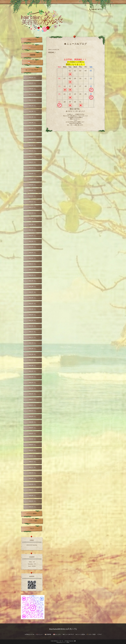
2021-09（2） (33, 349)
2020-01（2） (33, 456)
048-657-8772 (96, 9)
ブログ (32, 529)
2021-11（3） (33, 337)
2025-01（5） (33, 151)
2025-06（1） (33, 123)
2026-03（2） (33, 78)
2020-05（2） (33, 433)
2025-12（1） (33, 94)
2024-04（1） (33, 185)
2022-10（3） (33, 275)
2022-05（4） (33, 303)
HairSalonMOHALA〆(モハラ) (63, 629)
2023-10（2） (33, 213)
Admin (68, 642)
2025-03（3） (33, 140)
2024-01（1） (33, 196)
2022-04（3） (33, 309)
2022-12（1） (33, 264)
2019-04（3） (33, 507)
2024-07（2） (33, 179)
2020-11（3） (33, 405)
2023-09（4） (33, 219)
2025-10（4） (33, 106)
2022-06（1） (33, 298)
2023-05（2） (33, 236)
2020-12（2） (33, 400)
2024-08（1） (33, 174)
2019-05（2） (33, 501)
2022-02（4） (33, 320)
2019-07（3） (33, 490)
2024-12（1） (33, 157)
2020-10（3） (33, 411)
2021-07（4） (33, 360)
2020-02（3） (33, 450)
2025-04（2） (33, 134)
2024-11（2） (33, 162)
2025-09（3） (33, 111)
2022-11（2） (33, 270)
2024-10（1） (33, 168)
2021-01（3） (33, 394)
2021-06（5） (33, 366)
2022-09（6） (33, 281)
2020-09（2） (33, 416)
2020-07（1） (33, 428)
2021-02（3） (33, 388)
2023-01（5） (33, 258)
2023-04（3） (33, 241)
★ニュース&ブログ (32, 70)
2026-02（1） (33, 83)
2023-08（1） (33, 224)
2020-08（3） (33, 422)
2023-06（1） (33, 230)
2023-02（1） (33, 253)
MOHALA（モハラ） (59, 641)
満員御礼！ (52, 52)
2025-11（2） (33, 100)
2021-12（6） (33, 332)
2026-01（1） (33, 89)
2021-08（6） (33, 354)
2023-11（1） (33, 207)
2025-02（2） (33, 145)
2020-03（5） (33, 445)
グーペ (64, 642)
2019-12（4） (33, 462)
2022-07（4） (33, 292)
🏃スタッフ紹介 (32, 521)
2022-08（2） (33, 287)
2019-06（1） (33, 496)
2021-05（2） (33, 371)
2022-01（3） (33, 326)
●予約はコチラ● (32, 40)
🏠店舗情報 (32, 55)
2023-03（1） (33, 247)
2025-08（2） (33, 117)
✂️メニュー (32, 47)
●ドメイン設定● (32, 514)
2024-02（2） (33, 191)
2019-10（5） (33, 473)
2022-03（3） (33, 315)
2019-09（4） (33, 479)
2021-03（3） (33, 383)
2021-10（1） (33, 343)
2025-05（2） (33, 128)
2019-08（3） (33, 484)
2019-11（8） (33, 467)
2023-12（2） (33, 202)
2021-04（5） (33, 377)
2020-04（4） (33, 439)
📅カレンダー (32, 62)
